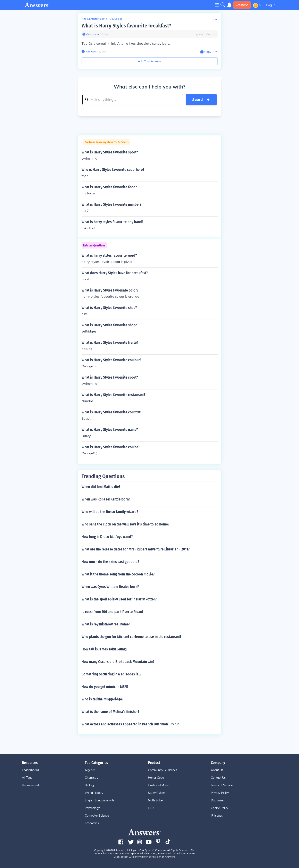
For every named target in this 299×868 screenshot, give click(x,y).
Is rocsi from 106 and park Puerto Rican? (113, 612)
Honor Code (156, 778)
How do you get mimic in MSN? (105, 687)
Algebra (90, 770)
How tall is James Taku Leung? (104, 649)
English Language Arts (100, 800)
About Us (217, 770)
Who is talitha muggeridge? (102, 699)
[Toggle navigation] (217, 5)
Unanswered (30, 785)
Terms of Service (222, 785)
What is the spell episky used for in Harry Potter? (119, 599)
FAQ (151, 808)
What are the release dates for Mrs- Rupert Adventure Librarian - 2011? (136, 549)
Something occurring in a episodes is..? (111, 674)
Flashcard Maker (159, 785)
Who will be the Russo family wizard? (110, 512)
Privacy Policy (220, 793)
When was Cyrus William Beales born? (110, 587)
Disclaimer (218, 800)
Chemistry (92, 778)
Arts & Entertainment (93, 19)
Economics (92, 823)
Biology (90, 785)
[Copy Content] (206, 52)
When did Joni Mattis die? (101, 487)
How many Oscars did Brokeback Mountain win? (118, 662)
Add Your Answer (149, 61)
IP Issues (217, 816)
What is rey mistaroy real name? (106, 624)
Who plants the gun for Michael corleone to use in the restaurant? (131, 637)
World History (94, 793)
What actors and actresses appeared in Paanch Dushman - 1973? (130, 724)
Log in (271, 5)
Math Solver (156, 800)
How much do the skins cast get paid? (110, 562)
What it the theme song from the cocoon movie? (118, 574)
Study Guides (157, 793)
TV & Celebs (115, 19)
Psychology (92, 808)
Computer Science (97, 816)
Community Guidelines (163, 770)
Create (242, 5)
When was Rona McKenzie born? (106, 499)
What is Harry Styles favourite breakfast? (126, 26)
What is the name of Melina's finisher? (110, 712)
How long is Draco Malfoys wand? (107, 537)
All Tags (27, 778)
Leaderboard (30, 770)
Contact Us (218, 778)
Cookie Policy (220, 808)
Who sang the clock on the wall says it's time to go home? (125, 524)
